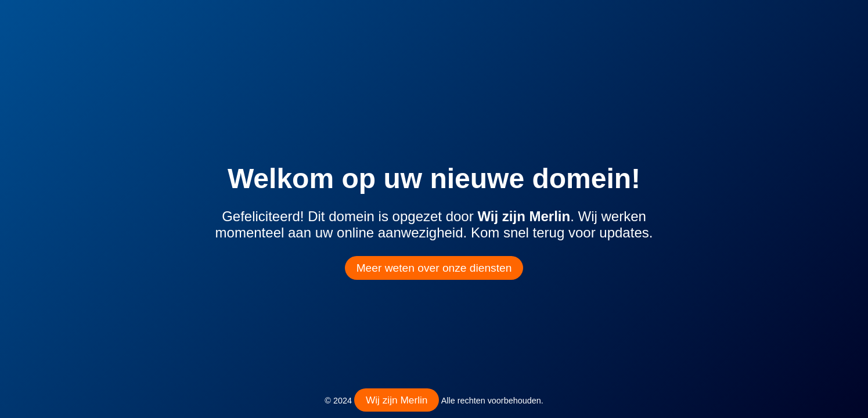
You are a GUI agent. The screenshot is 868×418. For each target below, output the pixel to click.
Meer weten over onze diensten (434, 268)
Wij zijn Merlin (397, 400)
